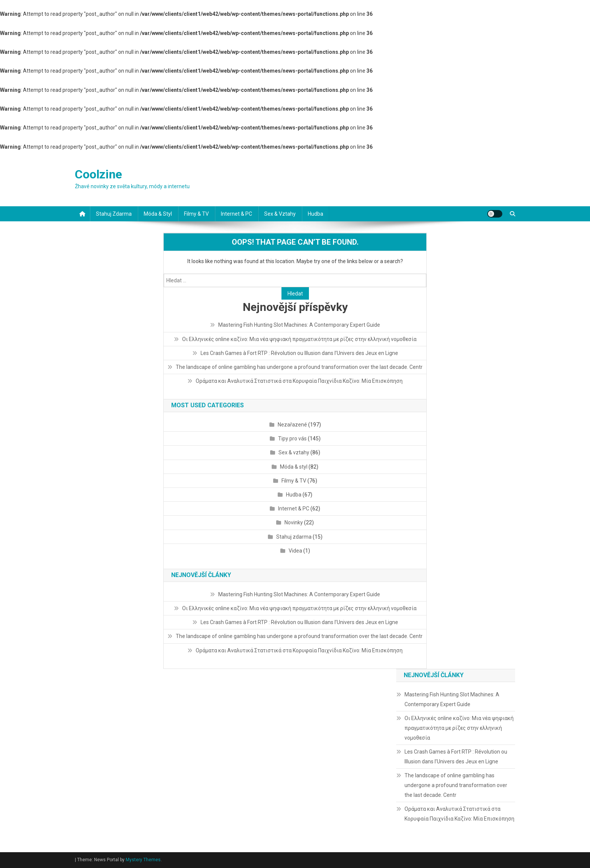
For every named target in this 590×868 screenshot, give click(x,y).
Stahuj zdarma (114, 214)
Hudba (316, 214)
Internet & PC (236, 214)
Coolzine (98, 174)
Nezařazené (292, 425)
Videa (295, 551)
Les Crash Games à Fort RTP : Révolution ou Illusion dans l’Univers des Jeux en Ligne (299, 353)
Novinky (294, 522)
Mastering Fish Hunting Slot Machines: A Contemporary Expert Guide (299, 325)
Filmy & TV (196, 214)
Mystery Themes (143, 860)
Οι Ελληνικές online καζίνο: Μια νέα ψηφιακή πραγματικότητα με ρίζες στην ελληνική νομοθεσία (299, 339)
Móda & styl (158, 214)
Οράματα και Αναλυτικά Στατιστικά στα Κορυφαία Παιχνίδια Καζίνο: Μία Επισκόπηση (299, 381)
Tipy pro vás (292, 439)
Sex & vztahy (280, 214)
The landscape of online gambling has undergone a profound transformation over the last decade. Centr (299, 367)
